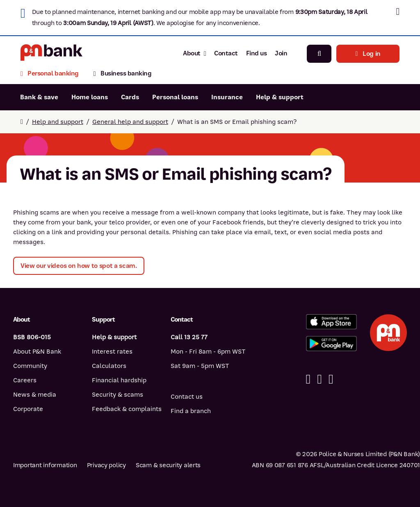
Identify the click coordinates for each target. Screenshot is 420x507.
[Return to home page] (22, 122)
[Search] (319, 54)
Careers (25, 380)
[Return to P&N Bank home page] (51, 54)
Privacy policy (106, 465)
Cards (130, 97)
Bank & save (39, 97)
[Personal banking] (53, 74)
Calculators (109, 366)
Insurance (227, 97)
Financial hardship (119, 380)
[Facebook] (308, 379)
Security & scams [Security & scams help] (118, 395)
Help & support (280, 97)
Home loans (90, 97)
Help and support (58, 122)
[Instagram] (331, 379)
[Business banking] (123, 74)
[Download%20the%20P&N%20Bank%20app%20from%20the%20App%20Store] (331, 322)
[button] (398, 11)
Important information (45, 465)
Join (281, 53)
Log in (368, 54)
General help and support (130, 122)
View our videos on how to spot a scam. (79, 266)
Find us (257, 53)
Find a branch (191, 411)
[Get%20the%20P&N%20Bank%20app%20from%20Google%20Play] (331, 344)
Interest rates (112, 352)
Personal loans (175, 97)
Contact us (187, 397)
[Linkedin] (320, 379)
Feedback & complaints (127, 409)
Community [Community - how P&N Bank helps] (30, 366)
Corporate (28, 409)
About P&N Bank (37, 352)
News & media (35, 395)
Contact (226, 53)
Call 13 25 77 (189, 337)
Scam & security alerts (168, 465)
